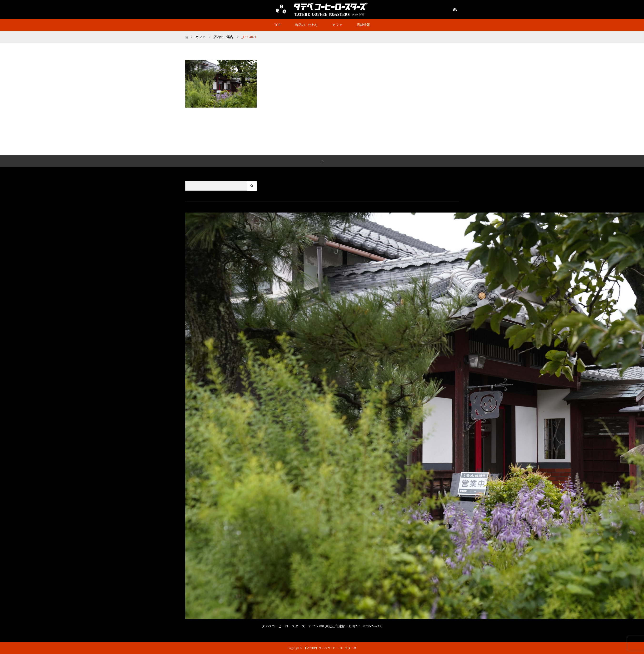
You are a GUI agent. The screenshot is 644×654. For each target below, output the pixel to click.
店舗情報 (363, 25)
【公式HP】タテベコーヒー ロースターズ (330, 648)
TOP (277, 25)
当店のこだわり (306, 25)
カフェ (337, 25)
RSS (454, 9)
